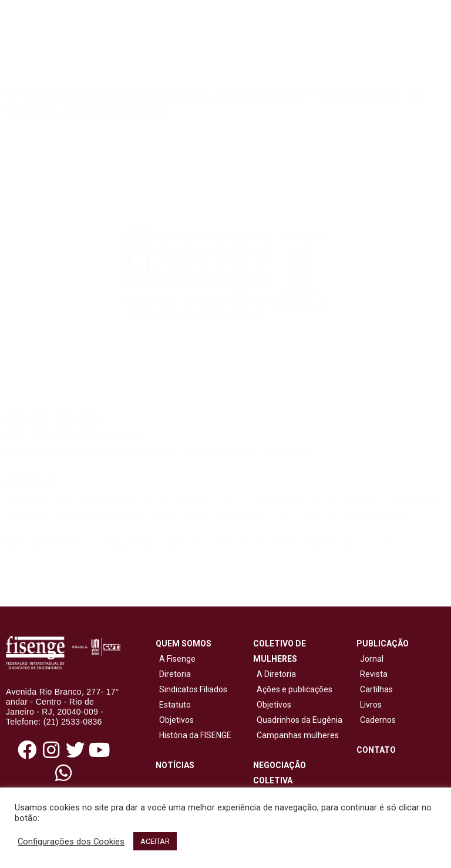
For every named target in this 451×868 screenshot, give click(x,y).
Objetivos (175, 720)
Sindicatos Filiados (191, 689)
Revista (374, 674)
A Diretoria (275, 674)
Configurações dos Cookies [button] (71, 842)
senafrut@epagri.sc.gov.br (342, 543)
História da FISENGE (193, 735)
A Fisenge (176, 659)
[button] (15, 418)
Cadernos (378, 720)
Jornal (372, 659)
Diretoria (173, 674)
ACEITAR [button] (155, 841)
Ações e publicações (293, 689)
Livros (371, 705)
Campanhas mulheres (296, 735)
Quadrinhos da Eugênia (298, 720)
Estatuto (173, 705)
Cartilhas (376, 689)
